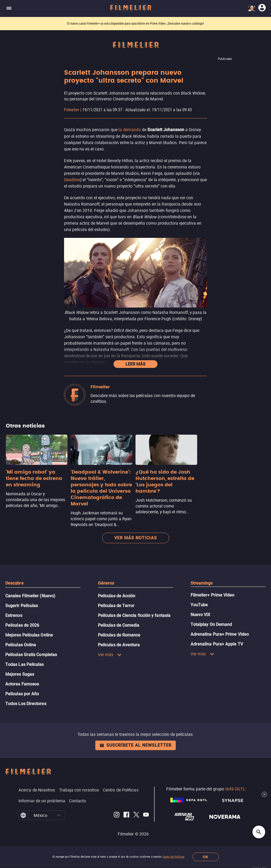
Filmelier (72, 110)
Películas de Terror (116, 606)
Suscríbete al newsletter (135, 745)
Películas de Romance (119, 635)
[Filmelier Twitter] (136, 815)
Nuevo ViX (200, 615)
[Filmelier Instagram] (117, 815)
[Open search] (259, 832)
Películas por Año (22, 694)
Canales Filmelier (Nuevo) (30, 596)
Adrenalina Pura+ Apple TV (217, 644)
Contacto (78, 801)
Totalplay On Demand (211, 624)
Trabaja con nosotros (79, 790)
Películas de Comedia (119, 625)
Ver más (110, 655)
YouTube (199, 605)
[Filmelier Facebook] (126, 815)
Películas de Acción (117, 596)
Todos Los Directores (26, 704)
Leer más (135, 364)
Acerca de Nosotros (37, 790)
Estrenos (14, 615)
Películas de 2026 (22, 625)
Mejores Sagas (20, 674)
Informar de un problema (42, 801)
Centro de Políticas (173, 857)
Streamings (202, 583)
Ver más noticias (136, 538)
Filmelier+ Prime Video (213, 595)
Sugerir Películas (22, 606)
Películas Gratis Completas (31, 655)
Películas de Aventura (119, 645)
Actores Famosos (22, 684)
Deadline (72, 180)
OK (205, 857)
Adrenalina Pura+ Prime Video (220, 634)
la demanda (130, 130)
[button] (59, 815)
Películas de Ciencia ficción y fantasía (134, 615)
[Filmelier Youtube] (146, 815)
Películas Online (21, 645)
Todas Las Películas (25, 664)
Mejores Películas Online (29, 635)
